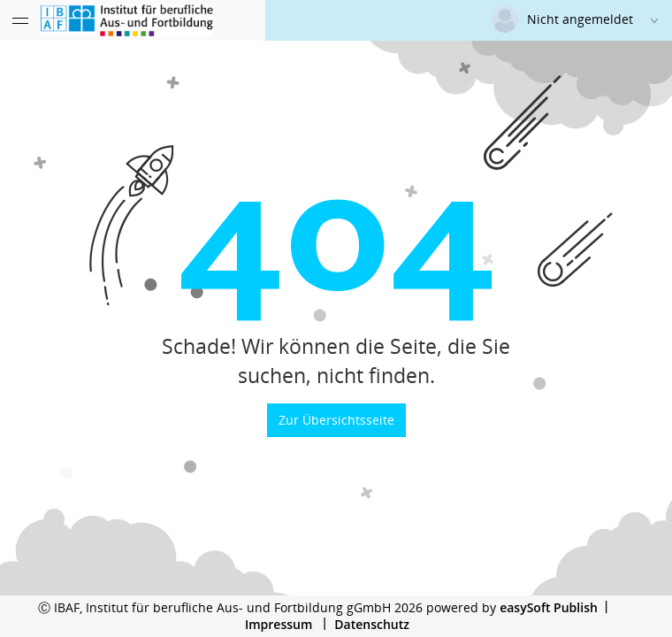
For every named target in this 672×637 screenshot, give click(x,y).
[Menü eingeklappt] (20, 20)
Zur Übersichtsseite (336, 420)
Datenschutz (372, 624)
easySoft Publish (549, 607)
